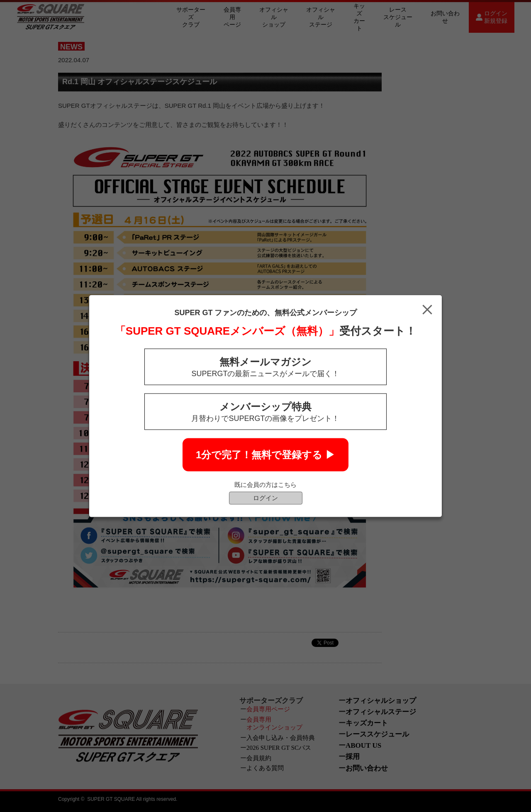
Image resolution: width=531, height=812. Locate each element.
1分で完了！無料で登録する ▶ (265, 455)
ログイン (265, 498)
